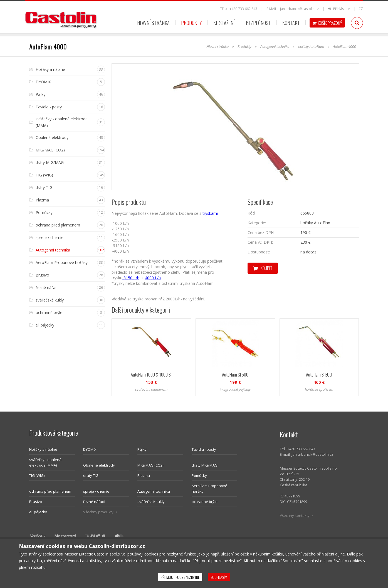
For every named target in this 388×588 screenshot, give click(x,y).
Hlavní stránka (153, 23)
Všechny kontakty (296, 515)
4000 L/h (153, 278)
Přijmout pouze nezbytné (180, 577)
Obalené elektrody (99, 465)
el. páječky (38, 512)
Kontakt (291, 23)
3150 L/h (131, 278)
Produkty (191, 23)
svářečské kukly (151, 502)
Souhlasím (219, 577)
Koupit (263, 268)
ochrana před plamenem (50, 491)
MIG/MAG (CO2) (150, 465)
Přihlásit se (339, 9)
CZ (361, 9)
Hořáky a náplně (43, 449)
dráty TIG (91, 475)
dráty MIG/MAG (205, 465)
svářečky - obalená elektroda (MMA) (45, 462)
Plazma (144, 475)
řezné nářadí (94, 502)
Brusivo (36, 502)
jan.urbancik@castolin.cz (299, 9)
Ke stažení (224, 23)
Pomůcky (199, 475)
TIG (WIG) (37, 475)
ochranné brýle (205, 502)
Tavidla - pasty (204, 449)
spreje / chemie (96, 491)
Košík (327, 23)
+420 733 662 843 (243, 9)
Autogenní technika (275, 46)
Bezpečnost (258, 23)
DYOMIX (90, 449)
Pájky (142, 449)
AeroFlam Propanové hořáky (209, 489)
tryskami (210, 213)
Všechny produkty (100, 512)
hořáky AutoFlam (311, 46)
